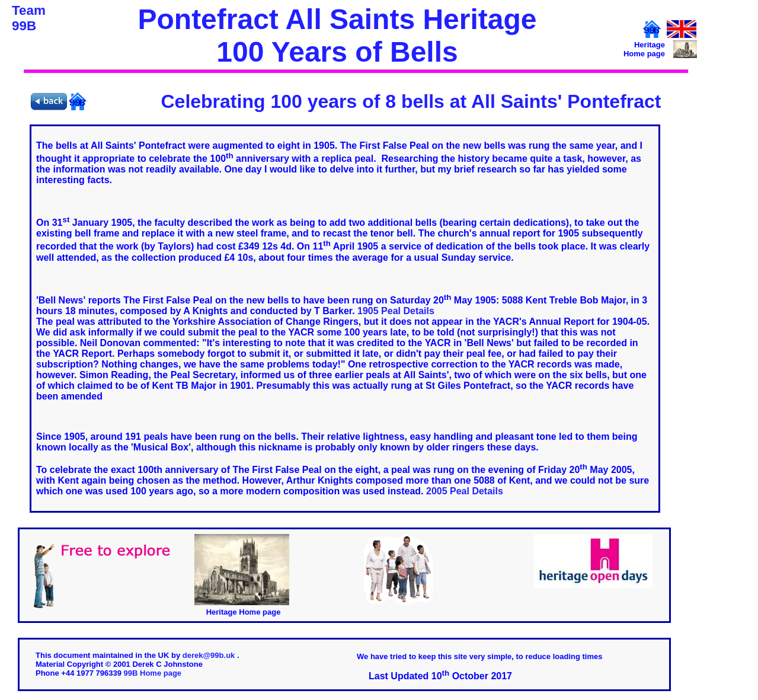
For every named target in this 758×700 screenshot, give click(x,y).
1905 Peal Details (396, 311)
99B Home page (153, 673)
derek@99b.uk (210, 655)
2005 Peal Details (465, 491)
